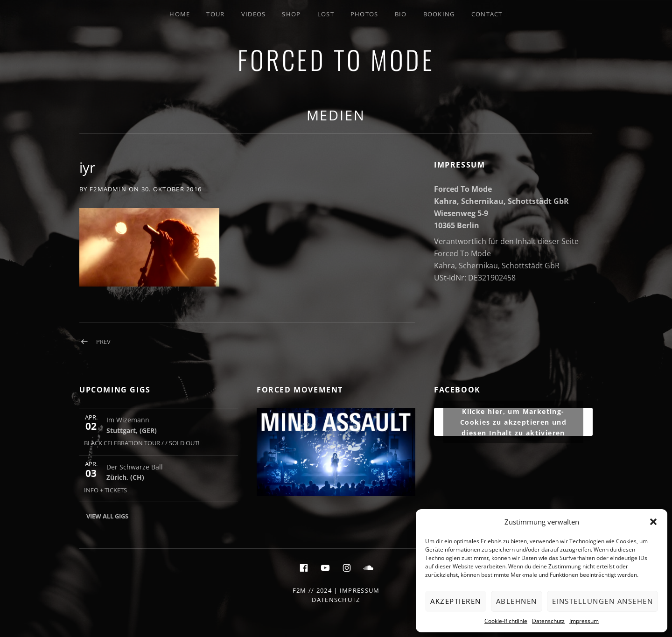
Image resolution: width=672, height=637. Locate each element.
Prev (103, 342)
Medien (336, 115)
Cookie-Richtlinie (506, 621)
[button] (653, 522)
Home (180, 14)
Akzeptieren (456, 601)
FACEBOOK (457, 390)
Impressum (584, 621)
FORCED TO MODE (336, 59)
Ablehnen (517, 601)
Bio (401, 14)
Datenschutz (548, 621)
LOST (326, 14)
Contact (487, 14)
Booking (439, 14)
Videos (254, 14)
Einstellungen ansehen (603, 601)
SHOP (291, 14)
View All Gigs (107, 516)
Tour (215, 14)
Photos (364, 14)
